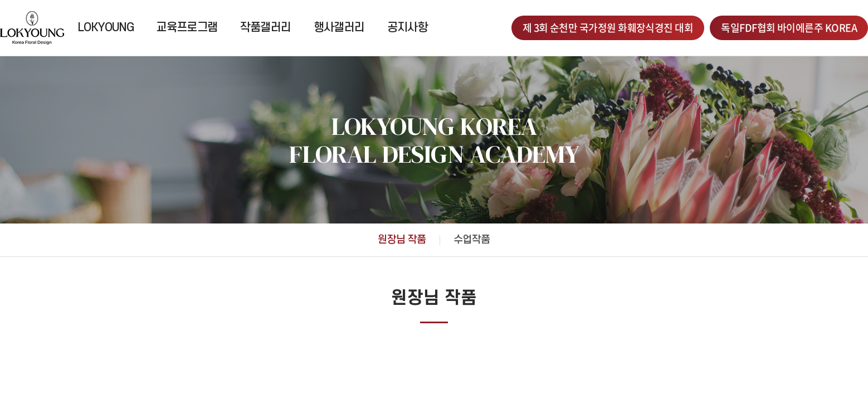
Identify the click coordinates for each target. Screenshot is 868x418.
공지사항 (408, 28)
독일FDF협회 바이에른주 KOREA (789, 28)
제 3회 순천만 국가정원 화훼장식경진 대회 (608, 28)
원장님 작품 (402, 240)
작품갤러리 (266, 28)
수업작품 (472, 240)
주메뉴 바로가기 (0, 0)
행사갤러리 (339, 28)
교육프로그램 (187, 28)
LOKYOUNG (106, 28)
